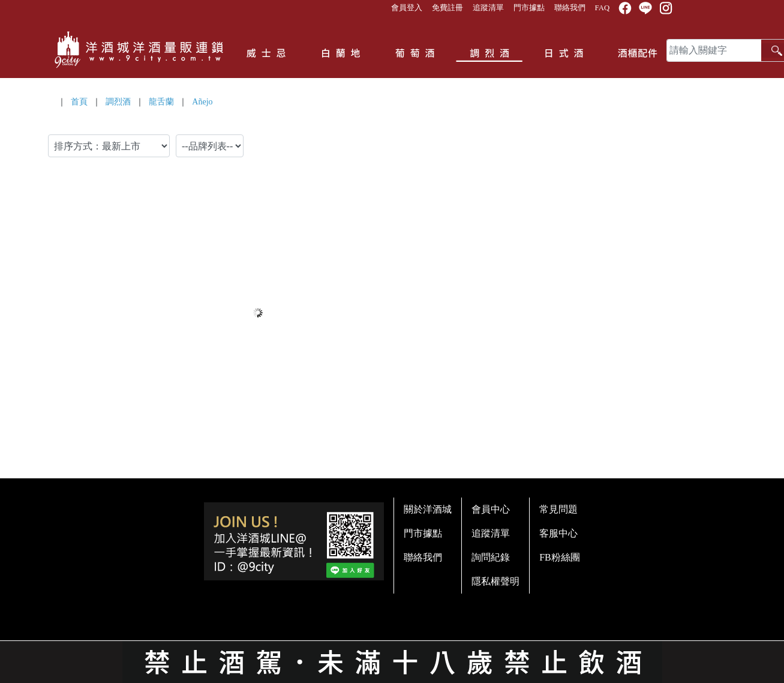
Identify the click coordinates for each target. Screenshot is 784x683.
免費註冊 (447, 8)
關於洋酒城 (428, 509)
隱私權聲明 (495, 581)
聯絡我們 (570, 8)
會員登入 (407, 8)
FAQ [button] (603, 8)
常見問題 (558, 509)
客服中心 (558, 533)
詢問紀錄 (491, 557)
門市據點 (529, 8)
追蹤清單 (488, 8)
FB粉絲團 (560, 557)
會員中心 (491, 509)
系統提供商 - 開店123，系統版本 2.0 (392, 676)
